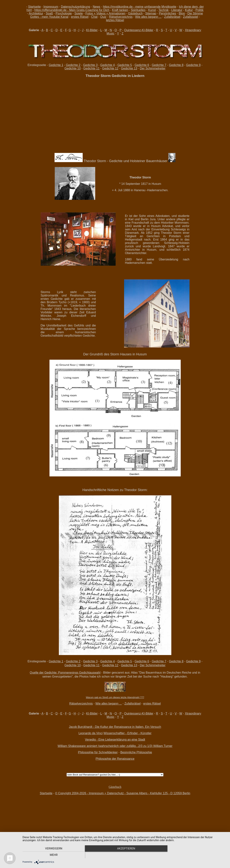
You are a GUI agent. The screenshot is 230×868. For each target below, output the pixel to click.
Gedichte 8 (176, 65)
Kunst (152, 10)
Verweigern (53, 855)
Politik (200, 10)
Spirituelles (138, 10)
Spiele (79, 13)
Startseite (34, 7)
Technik (163, 10)
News (97, 7)
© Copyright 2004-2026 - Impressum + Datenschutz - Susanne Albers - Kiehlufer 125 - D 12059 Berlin (123, 793)
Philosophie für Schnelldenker (98, 752)
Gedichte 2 (73, 65)
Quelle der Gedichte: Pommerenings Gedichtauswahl (65, 673)
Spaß (49, 13)
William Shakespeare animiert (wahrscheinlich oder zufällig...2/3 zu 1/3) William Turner (115, 746)
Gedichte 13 (129, 68)
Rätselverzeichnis (121, 17)
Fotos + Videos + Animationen (105, 13)
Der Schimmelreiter (153, 68)
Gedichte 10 (73, 68)
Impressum (51, 7)
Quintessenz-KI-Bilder (139, 30)
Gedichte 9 (193, 65)
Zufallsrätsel (172, 17)
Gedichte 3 (90, 65)
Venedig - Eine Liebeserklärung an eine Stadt (115, 740)
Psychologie (64, 13)
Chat (94, 17)
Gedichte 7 (159, 65)
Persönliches (168, 13)
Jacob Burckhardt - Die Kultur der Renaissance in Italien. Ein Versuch (115, 727)
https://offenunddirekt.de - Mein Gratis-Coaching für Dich (72, 10)
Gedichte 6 (142, 65)
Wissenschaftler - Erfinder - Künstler (127, 733)
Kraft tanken (120, 10)
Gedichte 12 (110, 68)
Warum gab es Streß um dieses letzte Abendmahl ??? (115, 697)
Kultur (189, 10)
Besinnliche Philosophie (136, 752)
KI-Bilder (92, 30)
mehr (196, 855)
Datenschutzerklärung (76, 7)
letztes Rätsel (115, 20)
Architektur (36, 13)
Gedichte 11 (91, 68)
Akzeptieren (124, 855)
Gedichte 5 (125, 65)
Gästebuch (135, 13)
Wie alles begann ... (148, 17)
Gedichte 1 (56, 65)
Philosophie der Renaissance (115, 759)
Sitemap (151, 13)
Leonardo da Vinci (91, 733)
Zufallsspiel (190, 17)
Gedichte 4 (108, 65)
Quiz (103, 17)
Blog (182, 13)
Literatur (177, 10)
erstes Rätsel (80, 17)
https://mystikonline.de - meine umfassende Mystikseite (140, 7)
